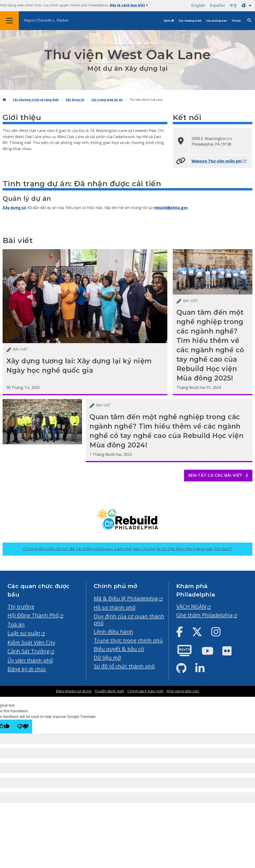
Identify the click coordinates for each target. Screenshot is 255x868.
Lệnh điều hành (113, 632)
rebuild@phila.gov (171, 208)
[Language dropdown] (247, 6)
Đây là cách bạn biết (129, 5)
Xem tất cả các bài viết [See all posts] (218, 475)
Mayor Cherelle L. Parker (46, 20)
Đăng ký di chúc (27, 669)
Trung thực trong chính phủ (128, 640)
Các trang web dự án (107, 100)
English (198, 6)
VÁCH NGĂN (191, 606)
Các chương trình (190, 21)
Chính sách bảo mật (145, 691)
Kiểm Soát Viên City (31, 642)
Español (217, 6)
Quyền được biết (109, 691)
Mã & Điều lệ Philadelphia (126, 598)
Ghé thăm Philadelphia (204, 615)
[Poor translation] (23, 727)
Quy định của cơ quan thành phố (129, 620)
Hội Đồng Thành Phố (33, 615)
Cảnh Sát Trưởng (29, 651)
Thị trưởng (21, 606)
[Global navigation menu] (9, 21)
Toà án (16, 624)
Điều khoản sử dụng (74, 691)
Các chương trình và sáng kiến (36, 100)
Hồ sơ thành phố (115, 607)
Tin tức (236, 21)
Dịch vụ (169, 21)
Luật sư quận (24, 633)
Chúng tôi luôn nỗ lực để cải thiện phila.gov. (127, 549)
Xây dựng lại (75, 100)
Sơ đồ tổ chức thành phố (124, 666)
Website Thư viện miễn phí (217, 161)
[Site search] (249, 20)
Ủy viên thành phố (30, 660)
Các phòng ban (216, 21)
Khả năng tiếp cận (183, 691)
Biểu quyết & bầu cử (119, 649)
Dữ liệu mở (107, 657)
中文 (233, 6)
